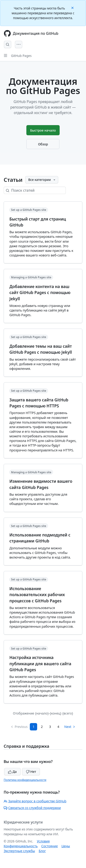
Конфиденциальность (21, 846)
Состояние (50, 846)
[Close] (73, 7)
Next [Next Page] (70, 727)
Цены (66, 846)
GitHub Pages (21, 56)
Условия (43, 841)
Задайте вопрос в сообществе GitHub (35, 801)
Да (12, 772)
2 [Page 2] (42, 727)
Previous (19, 727)
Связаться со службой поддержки (32, 808)
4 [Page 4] (58, 727)
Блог (42, 851)
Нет (31, 772)
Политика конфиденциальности (25, 780)
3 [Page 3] (50, 727)
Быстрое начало (43, 130)
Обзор (43, 144)
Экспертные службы (19, 851)
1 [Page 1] (33, 727)
